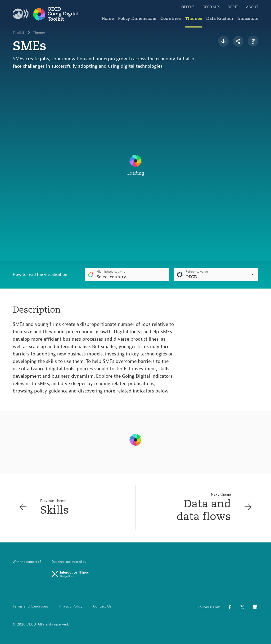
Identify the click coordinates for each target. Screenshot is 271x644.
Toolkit (19, 33)
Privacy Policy (71, 606)
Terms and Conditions (31, 606)
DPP (233, 7)
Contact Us (102, 606)
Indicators (248, 19)
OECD (188, 7)
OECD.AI (211, 7)
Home (108, 19)
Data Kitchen (220, 19)
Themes (193, 19)
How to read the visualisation (40, 275)
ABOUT (252, 7)
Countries (171, 19)
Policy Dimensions (137, 19)
